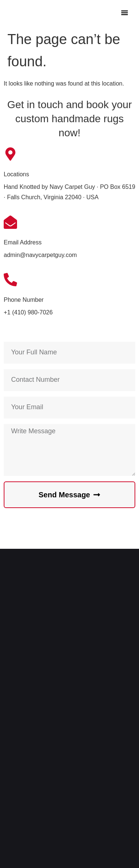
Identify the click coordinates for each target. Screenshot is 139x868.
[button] (125, 13)
